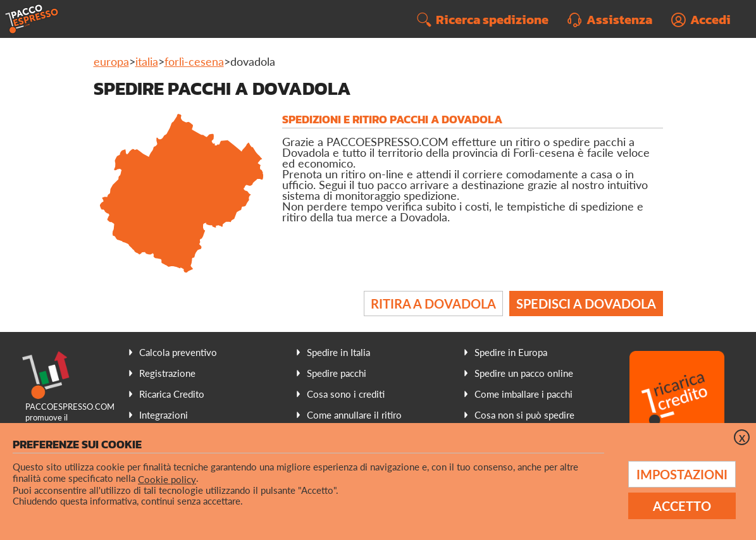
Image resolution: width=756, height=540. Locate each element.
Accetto (682, 506)
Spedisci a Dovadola (586, 304)
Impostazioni (682, 474)
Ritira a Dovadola (433, 304)
